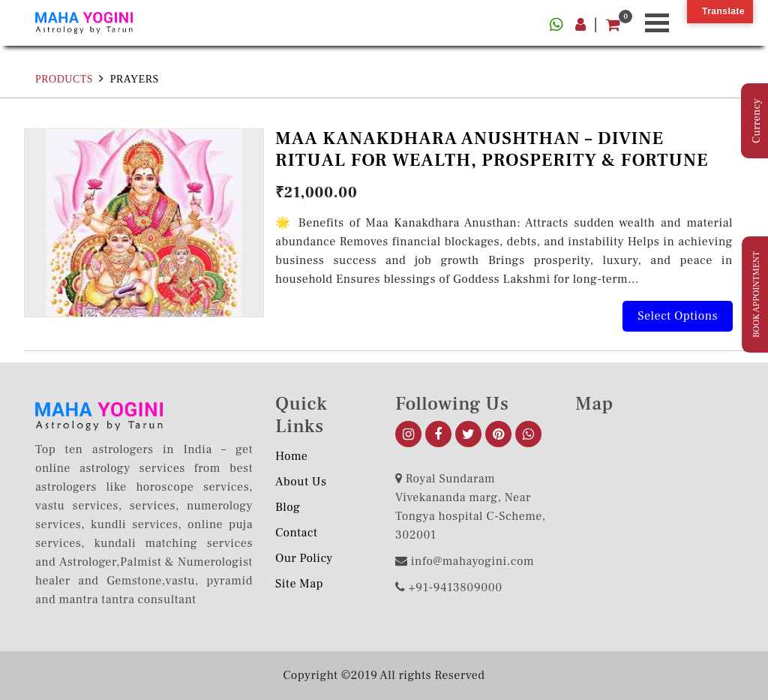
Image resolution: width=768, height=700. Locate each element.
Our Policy (304, 558)
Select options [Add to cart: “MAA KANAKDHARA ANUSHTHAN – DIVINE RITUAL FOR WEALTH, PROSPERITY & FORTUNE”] (678, 316)
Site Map (299, 584)
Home (291, 456)
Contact (296, 533)
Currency (757, 121)
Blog (288, 507)
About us (301, 482)
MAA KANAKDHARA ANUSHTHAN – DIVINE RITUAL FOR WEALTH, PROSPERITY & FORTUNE (492, 149)
